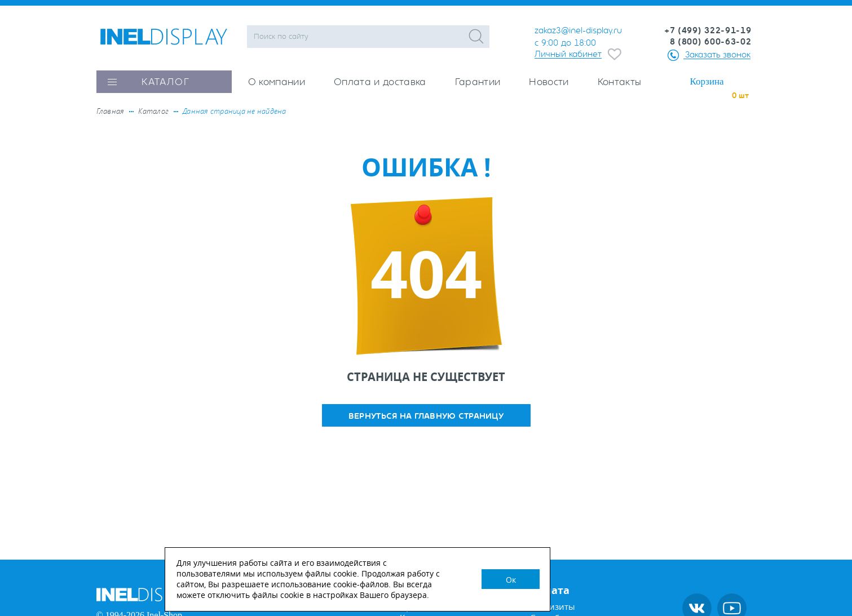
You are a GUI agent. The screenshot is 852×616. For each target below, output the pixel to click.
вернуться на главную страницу (426, 416)
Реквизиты (553, 607)
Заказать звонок (718, 54)
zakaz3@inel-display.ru (578, 30)
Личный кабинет (568, 54)
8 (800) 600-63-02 (711, 42)
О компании (277, 82)
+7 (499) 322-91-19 (708, 30)
